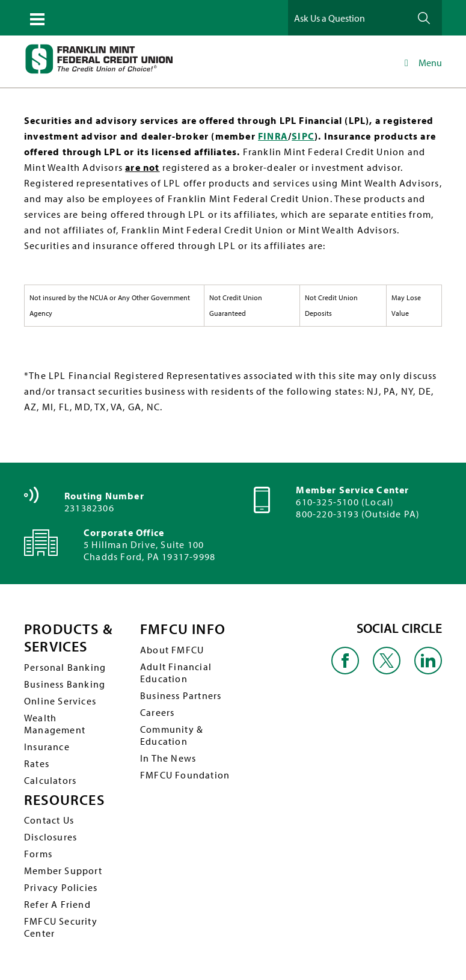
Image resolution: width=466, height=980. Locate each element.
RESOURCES (64, 800)
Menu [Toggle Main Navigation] (421, 63)
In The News (168, 758)
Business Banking (65, 684)
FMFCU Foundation (185, 775)
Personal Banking (65, 667)
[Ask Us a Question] (348, 18)
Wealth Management (55, 724)
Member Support (63, 871)
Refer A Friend (57, 904)
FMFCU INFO (183, 629)
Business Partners (181, 695)
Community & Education (172, 735)
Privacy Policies (61, 887)
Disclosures (51, 837)
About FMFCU (172, 650)
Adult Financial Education (176, 673)
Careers (157, 712)
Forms (38, 854)
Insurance (47, 747)
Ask (424, 18)
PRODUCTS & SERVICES (68, 638)
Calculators (50, 780)
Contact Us (49, 820)
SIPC (303, 136)
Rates (37, 763)
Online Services (60, 701)
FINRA (273, 136)
